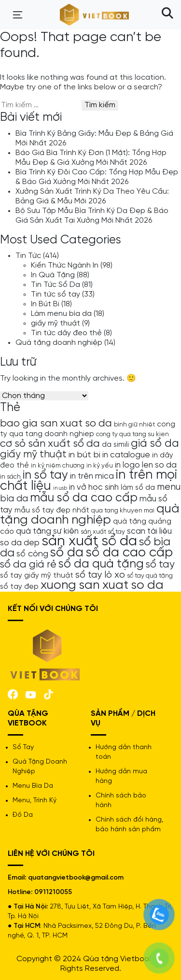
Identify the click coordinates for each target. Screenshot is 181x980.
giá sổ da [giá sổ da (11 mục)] (155, 444)
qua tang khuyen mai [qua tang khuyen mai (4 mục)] (123, 511)
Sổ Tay (23, 747)
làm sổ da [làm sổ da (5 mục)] (138, 488)
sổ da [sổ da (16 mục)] (67, 553)
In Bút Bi (45, 304)
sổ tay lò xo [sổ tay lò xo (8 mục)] (100, 575)
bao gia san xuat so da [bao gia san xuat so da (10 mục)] (56, 424)
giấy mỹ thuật (56, 323)
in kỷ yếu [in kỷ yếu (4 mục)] (100, 466)
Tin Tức (28, 256)
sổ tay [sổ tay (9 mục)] (160, 565)
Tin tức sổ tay (56, 294)
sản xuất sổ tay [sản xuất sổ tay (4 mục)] (103, 532)
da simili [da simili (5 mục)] (115, 445)
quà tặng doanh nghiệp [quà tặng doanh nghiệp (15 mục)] (90, 514)
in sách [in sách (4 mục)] (10, 477)
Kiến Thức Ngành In (65, 265)
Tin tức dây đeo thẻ (66, 333)
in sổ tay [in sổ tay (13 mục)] (45, 475)
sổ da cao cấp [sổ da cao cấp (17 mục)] (129, 553)
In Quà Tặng (53, 275)
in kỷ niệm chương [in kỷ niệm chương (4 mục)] (58, 466)
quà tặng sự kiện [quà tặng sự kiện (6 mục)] (47, 531)
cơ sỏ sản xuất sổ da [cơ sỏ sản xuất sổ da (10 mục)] (50, 444)
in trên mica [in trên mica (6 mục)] (92, 476)
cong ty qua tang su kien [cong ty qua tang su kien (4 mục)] (132, 434)
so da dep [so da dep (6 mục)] (20, 543)
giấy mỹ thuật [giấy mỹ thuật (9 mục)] (33, 454)
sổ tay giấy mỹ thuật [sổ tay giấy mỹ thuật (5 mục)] (37, 576)
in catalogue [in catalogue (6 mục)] (126, 455)
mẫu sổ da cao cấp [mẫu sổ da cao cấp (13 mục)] (84, 498)
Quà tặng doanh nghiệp (59, 343)
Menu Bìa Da (33, 786)
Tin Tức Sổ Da (56, 285)
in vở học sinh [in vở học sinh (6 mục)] (94, 487)
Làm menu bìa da (61, 314)
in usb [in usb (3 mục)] (60, 488)
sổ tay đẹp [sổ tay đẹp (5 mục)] (19, 587)
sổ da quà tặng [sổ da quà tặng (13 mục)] (101, 564)
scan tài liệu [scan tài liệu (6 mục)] (149, 531)
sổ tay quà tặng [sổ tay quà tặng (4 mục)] (150, 576)
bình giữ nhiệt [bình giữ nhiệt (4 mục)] (134, 425)
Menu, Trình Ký (35, 801)
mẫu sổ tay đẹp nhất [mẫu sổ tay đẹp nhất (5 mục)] (52, 511)
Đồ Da (23, 815)
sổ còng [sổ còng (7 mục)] (32, 554)
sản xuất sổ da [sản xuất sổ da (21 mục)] (89, 541)
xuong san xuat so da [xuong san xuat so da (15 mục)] (102, 585)
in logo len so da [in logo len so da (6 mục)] (146, 465)
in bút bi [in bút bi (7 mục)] (84, 455)
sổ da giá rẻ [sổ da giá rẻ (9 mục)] (28, 565)
